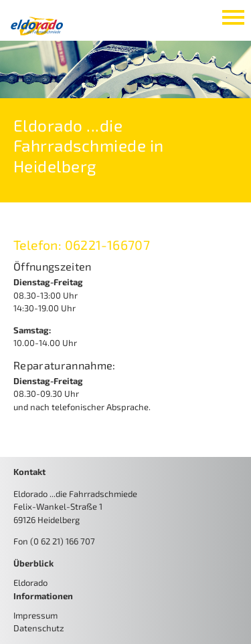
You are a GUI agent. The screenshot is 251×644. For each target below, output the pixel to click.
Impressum (35, 615)
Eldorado (30, 583)
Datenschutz (39, 628)
